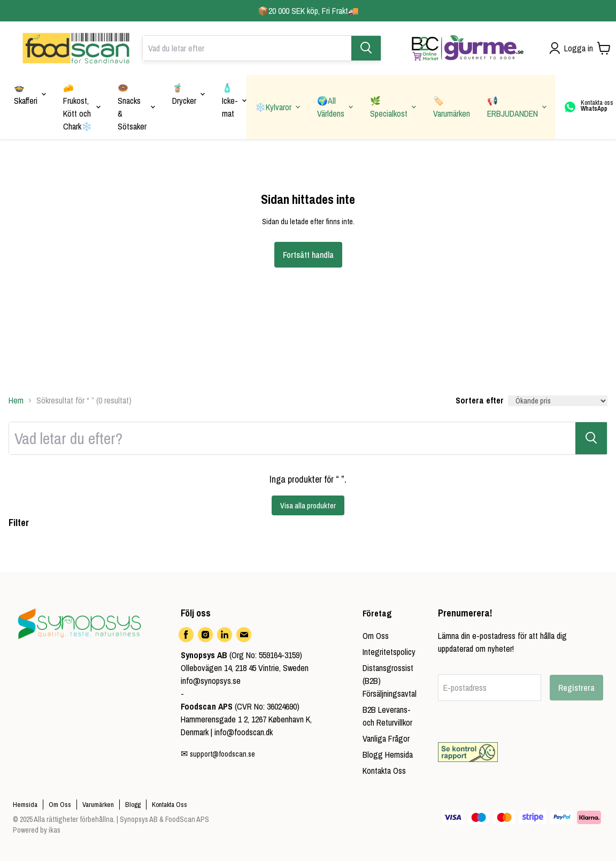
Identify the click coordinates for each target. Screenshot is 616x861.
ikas (55, 830)
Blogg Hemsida (388, 755)
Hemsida (25, 805)
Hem (16, 400)
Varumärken (98, 805)
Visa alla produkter (308, 506)
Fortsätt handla (308, 255)
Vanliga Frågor (386, 738)
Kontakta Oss (384, 771)
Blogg (133, 805)
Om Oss (376, 636)
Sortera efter (480, 400)
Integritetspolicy (389, 652)
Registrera (576, 688)
